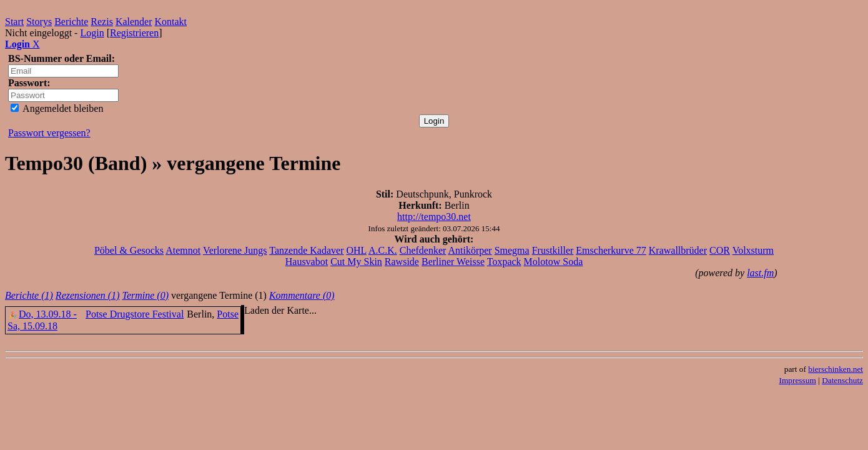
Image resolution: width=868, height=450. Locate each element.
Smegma (512, 250)
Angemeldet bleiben (57, 108)
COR (720, 250)
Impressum (798, 380)
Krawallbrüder (678, 250)
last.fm (760, 273)
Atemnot (183, 250)
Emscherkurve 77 (611, 250)
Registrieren (134, 33)
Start (14, 22)
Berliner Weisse (453, 262)
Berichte (71, 22)
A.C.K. (383, 250)
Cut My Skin (356, 262)
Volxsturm (753, 250)
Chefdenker (423, 250)
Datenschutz (842, 380)
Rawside (402, 262)
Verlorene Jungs (235, 250)
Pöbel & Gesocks (129, 250)
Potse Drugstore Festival (135, 314)
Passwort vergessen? (49, 133)
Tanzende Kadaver (306, 250)
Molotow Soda (554, 262)
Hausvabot (307, 262)
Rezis (102, 22)
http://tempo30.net (434, 217)
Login (92, 33)
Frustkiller (553, 250)
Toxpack (504, 262)
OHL (357, 250)
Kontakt (171, 22)
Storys (39, 22)
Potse (228, 314)
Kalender (134, 22)
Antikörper (470, 250)
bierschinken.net (836, 369)
